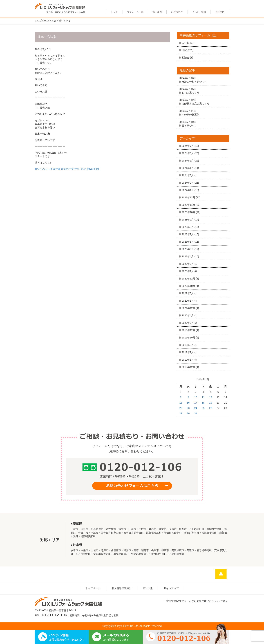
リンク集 (148, 588)
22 (181, 408)
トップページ (93, 588)
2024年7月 (188, 146)
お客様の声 (177, 12)
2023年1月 (188, 271)
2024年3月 (188, 175)
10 (196, 397)
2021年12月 (188, 308)
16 (188, 403)
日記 (184, 50)
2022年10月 (188, 286)
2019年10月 (188, 338)
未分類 (185, 43)
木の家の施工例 (191, 115)
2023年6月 (188, 242)
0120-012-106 (54, 615)
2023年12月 (188, 197)
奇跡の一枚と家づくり (194, 82)
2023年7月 (188, 234)
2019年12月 (188, 330)
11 (203, 397)
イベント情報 (199, 12)
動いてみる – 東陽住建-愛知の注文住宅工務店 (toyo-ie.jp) (67, 169)
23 (188, 408)
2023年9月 (188, 220)
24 (196, 408)
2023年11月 (188, 205)
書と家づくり (189, 126)
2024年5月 (188, 161)
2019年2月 (188, 352)
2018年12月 (188, 367)
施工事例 (157, 12)
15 (181, 403)
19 (211, 403)
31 (196, 413)
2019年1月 (188, 360)
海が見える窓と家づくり (196, 104)
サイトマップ (171, 588)
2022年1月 (188, 301)
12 (211, 397)
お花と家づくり (191, 93)
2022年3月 (188, 293)
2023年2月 (188, 264)
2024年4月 (188, 168)
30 (188, 413)
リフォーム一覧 (135, 12)
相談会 (185, 58)
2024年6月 (188, 153)
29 (181, 413)
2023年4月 (188, 256)
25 (203, 408)
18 (203, 403)
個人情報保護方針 (122, 588)
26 (211, 408)
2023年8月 (188, 227)
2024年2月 (188, 183)
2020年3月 (188, 323)
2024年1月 (188, 190)
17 (196, 403)
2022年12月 (188, 279)
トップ (114, 12)
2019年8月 (188, 345)
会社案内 (220, 12)
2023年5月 (188, 249)
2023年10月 (188, 212)
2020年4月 (188, 315)
